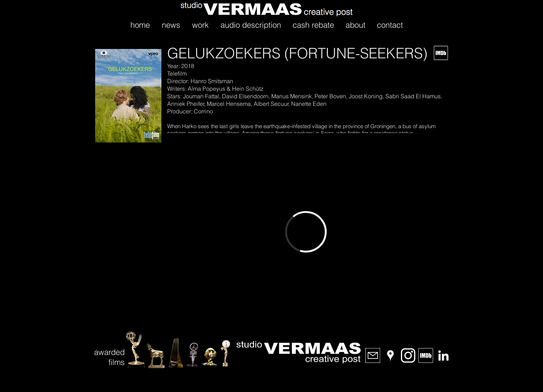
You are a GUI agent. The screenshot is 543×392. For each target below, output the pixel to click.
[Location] (390, 355)
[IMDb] (426, 355)
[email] (373, 355)
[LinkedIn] (443, 355)
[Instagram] (408, 355)
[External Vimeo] (306, 232)
